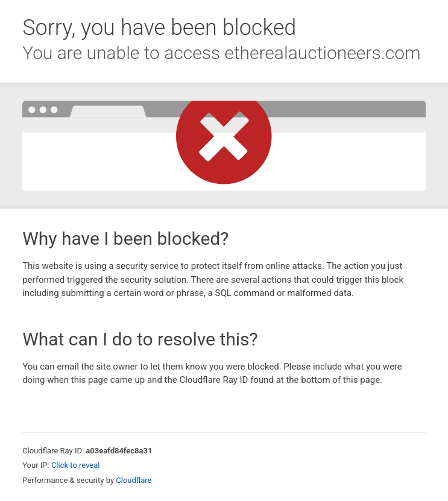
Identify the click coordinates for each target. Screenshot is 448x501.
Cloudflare (134, 480)
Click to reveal (76, 465)
